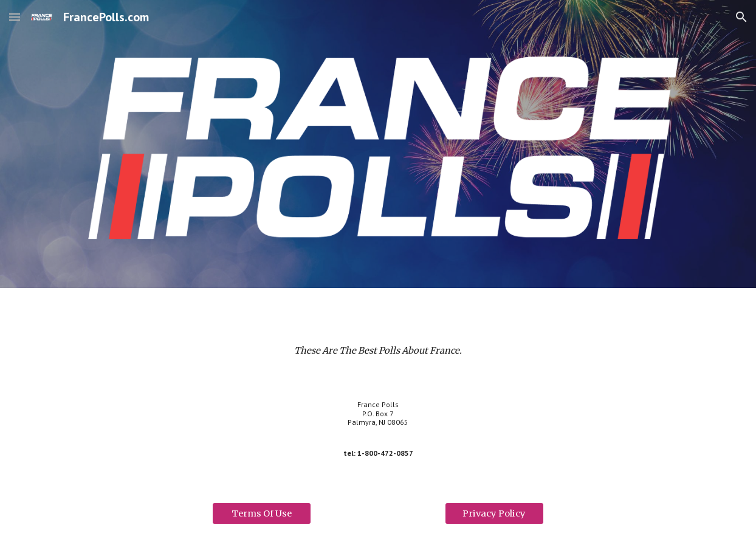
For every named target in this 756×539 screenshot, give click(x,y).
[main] (378, 351)
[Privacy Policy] (494, 513)
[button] (15, 17)
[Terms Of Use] (262, 513)
